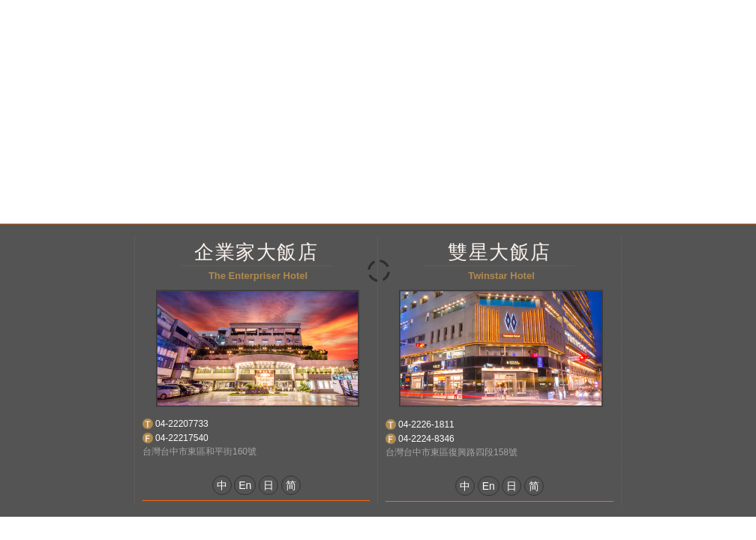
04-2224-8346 (426, 439)
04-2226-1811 (426, 424)
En (245, 485)
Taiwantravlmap (495, 528)
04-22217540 (182, 438)
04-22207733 (182, 424)
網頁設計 (432, 528)
